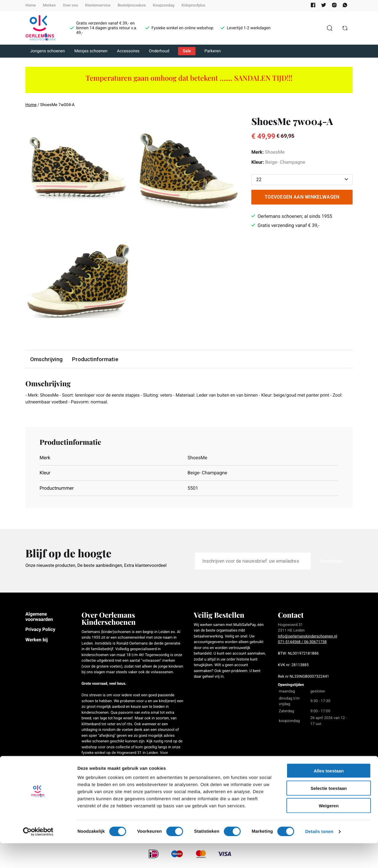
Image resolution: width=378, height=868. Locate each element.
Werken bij (37, 641)
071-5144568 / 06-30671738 (302, 643)
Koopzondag (164, 5)
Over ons (70, 5)
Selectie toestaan (329, 813)
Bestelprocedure (132, 5)
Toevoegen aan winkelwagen (302, 197)
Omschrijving (47, 359)
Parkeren (212, 51)
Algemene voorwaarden (39, 618)
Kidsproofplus (193, 5)
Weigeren (329, 830)
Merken (49, 5)
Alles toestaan (329, 795)
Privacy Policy (40, 630)
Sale (187, 51)
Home (31, 5)
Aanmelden (332, 562)
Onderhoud (159, 51)
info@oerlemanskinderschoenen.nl (308, 637)
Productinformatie (96, 359)
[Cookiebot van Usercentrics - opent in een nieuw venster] (38, 856)
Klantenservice (98, 5)
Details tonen (319, 856)
